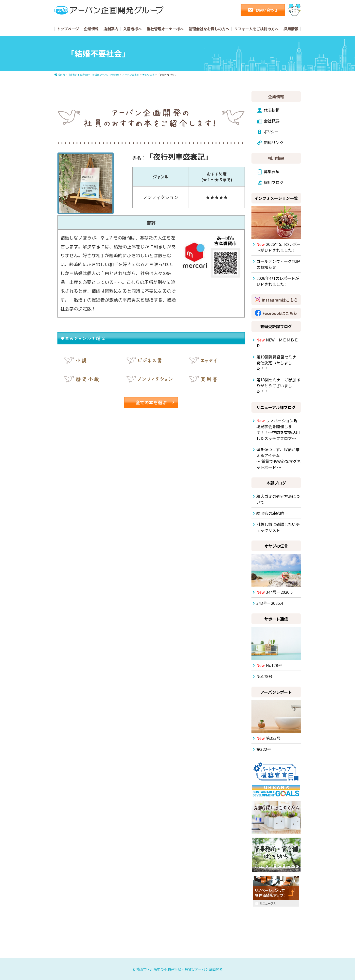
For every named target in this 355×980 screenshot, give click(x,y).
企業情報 (91, 29)
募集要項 (272, 171)
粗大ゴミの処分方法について (278, 499)
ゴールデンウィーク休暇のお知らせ (278, 264)
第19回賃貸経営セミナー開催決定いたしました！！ (278, 363)
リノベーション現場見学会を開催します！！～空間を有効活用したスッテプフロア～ (278, 429)
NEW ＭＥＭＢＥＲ (277, 343)
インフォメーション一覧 (276, 198)
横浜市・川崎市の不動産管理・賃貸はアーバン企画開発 (179, 969)
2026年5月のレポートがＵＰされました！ (279, 247)
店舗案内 (111, 29)
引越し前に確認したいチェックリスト (278, 527)
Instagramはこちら (280, 300)
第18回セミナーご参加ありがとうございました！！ (278, 386)
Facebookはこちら (280, 313)
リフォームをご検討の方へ (256, 29)
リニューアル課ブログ (276, 407)
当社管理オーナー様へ (165, 29)
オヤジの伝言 (276, 546)
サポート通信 (276, 619)
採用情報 (291, 29)
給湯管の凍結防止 (272, 513)
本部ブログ (276, 483)
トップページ (68, 29)
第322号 (264, 749)
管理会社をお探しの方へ (209, 29)
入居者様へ (133, 29)
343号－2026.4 (270, 603)
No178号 (264, 676)
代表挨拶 (272, 110)
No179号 (269, 665)
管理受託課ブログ (276, 326)
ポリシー (271, 132)
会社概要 (272, 121)
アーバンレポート (276, 692)
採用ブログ (274, 182)
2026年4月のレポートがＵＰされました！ (278, 281)
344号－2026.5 (275, 592)
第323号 (268, 738)
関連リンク (274, 142)
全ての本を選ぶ (151, 402)
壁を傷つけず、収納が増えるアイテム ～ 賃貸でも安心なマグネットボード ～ (279, 458)
